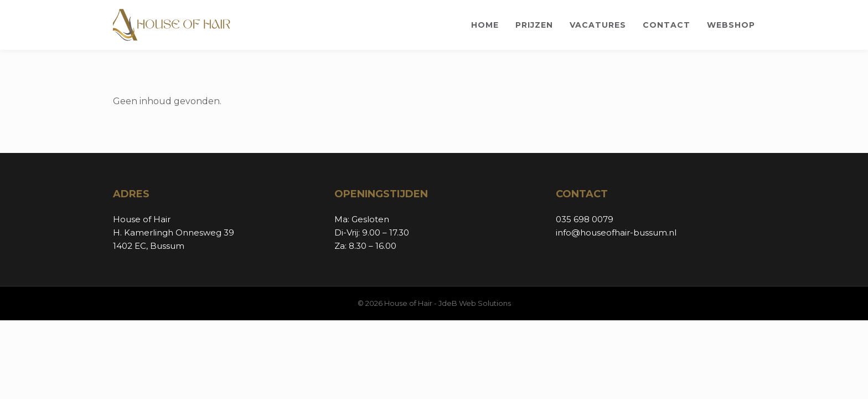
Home (485, 25)
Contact (666, 25)
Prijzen (534, 25)
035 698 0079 (585, 219)
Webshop (731, 25)
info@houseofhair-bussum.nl (616, 232)
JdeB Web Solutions (475, 303)
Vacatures (598, 25)
